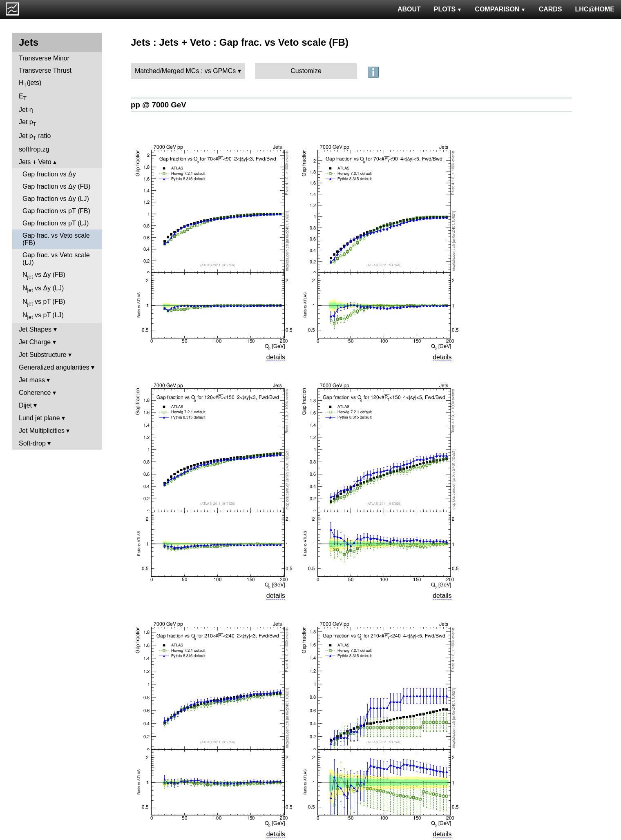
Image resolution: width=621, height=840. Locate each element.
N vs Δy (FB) (44, 275)
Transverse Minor (44, 58)
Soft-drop (32, 443)
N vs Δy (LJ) (43, 289)
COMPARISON (500, 9)
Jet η (26, 110)
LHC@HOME (595, 9)
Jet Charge (35, 342)
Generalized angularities (54, 367)
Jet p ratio (35, 137)
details (276, 357)
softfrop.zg (34, 149)
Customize (306, 71)
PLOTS (448, 9)
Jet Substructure (43, 355)
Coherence (35, 393)
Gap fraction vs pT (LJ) (56, 223)
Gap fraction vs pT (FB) (56, 211)
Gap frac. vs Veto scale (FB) (56, 239)
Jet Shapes (35, 329)
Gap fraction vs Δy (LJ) (56, 199)
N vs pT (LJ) (43, 316)
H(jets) (30, 84)
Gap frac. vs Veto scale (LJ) (56, 259)
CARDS (551, 9)
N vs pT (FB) (44, 302)
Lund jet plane (39, 418)
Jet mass (32, 380)
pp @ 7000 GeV (159, 105)
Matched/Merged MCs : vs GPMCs (185, 71)
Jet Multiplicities (42, 431)
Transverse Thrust (45, 70)
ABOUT (409, 9)
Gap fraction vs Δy (49, 174)
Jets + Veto (35, 162)
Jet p (28, 123)
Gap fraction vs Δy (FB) (56, 186)
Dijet (25, 405)
